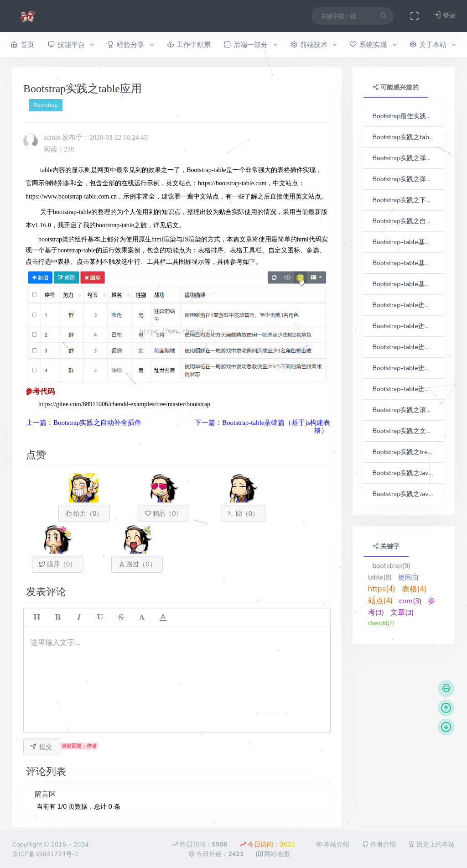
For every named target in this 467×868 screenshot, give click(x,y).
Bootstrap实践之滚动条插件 (404, 410)
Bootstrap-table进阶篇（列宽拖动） (404, 368)
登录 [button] (444, 15)
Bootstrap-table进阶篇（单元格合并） (404, 305)
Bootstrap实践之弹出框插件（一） (404, 158)
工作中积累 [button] (189, 44)
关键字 (386, 546)
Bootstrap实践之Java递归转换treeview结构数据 (404, 473)
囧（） (243, 514)
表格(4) (414, 589)
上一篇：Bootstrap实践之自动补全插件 (84, 423)
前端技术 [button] (314, 45)
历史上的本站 (431, 844)
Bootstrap (46, 105)
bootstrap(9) (392, 566)
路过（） (137, 564)
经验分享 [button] (130, 45)
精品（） (164, 514)
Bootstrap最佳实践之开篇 (404, 116)
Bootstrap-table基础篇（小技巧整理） (404, 284)
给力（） (84, 514)
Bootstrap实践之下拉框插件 (404, 200)
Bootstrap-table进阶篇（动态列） (404, 326)
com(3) (410, 601)
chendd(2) (381, 623)
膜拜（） (57, 564)
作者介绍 (379, 844)
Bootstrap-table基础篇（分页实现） (404, 263)
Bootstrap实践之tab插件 (404, 137)
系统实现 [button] (373, 45)
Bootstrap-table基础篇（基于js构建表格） (404, 242)
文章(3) (402, 612)
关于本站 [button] (433, 45)
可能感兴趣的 (396, 87)
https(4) (382, 589)
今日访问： (267, 844)
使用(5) (408, 578)
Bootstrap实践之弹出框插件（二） (404, 179)
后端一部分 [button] (250, 45)
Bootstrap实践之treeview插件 (404, 452)
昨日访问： (200, 844)
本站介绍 (333, 844)
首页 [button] (23, 44)
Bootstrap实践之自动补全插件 (404, 221)
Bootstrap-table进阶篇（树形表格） (404, 389)
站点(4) (381, 601)
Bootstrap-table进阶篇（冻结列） (404, 347)
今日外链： (216, 854)
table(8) (380, 577)
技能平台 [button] (71, 45)
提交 (41, 747)
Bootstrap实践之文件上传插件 (404, 431)
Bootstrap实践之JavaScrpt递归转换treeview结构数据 (404, 494)
